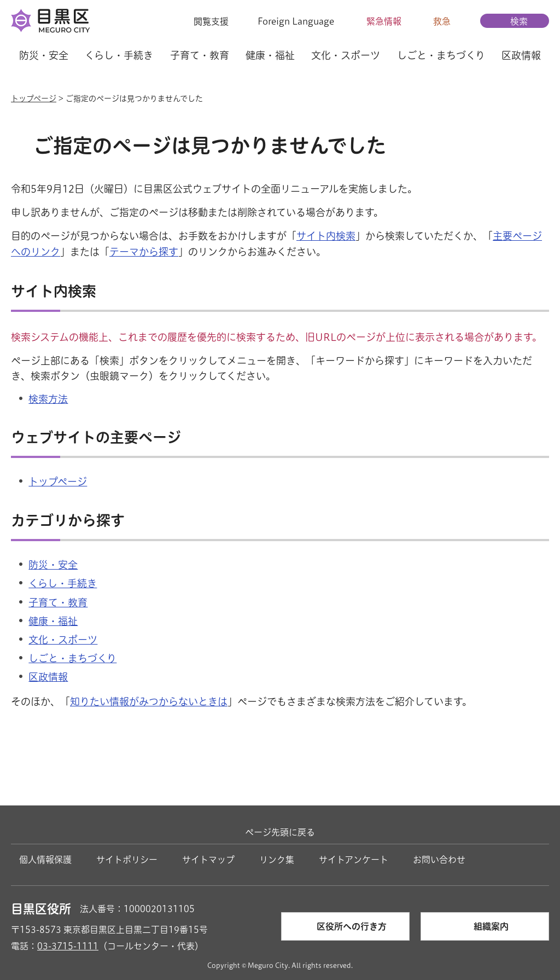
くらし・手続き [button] (119, 55)
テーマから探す (144, 252)
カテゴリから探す (68, 520)
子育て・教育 (58, 602)
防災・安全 (53, 565)
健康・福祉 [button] (270, 55)
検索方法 (48, 399)
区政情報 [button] (521, 55)
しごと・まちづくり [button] (441, 55)
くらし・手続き (63, 583)
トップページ (34, 98)
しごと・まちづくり (72, 658)
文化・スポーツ (63, 640)
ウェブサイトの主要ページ (96, 437)
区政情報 (48, 677)
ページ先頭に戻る (280, 832)
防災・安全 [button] (44, 55)
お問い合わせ (439, 860)
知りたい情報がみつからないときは (149, 701)
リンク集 (277, 860)
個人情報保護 (45, 860)
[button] (204, 21)
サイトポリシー (127, 860)
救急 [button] (442, 21)
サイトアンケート (354, 860)
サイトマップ (208, 860)
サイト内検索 (326, 236)
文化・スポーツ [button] (346, 55)
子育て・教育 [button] (200, 55)
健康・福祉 (53, 621)
